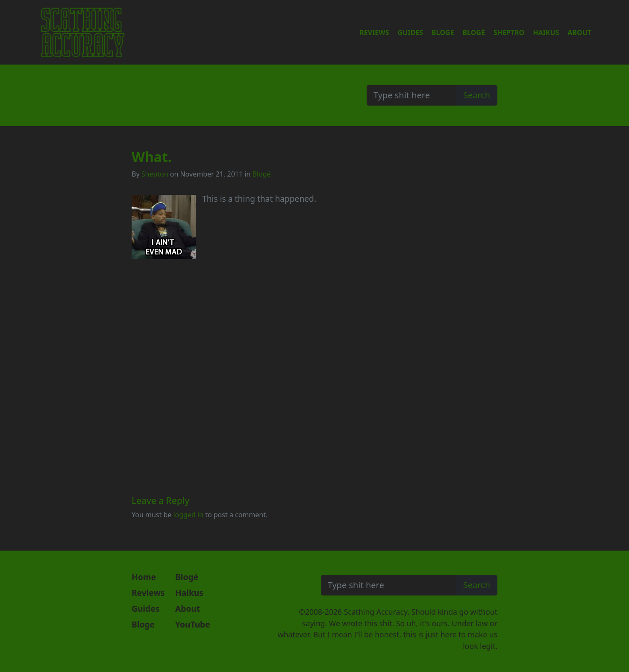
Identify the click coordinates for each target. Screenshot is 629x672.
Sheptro (509, 32)
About (579, 32)
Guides (410, 32)
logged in (188, 515)
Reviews (374, 32)
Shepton (155, 174)
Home (144, 577)
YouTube (193, 624)
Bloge (443, 32)
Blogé (473, 32)
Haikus (546, 32)
